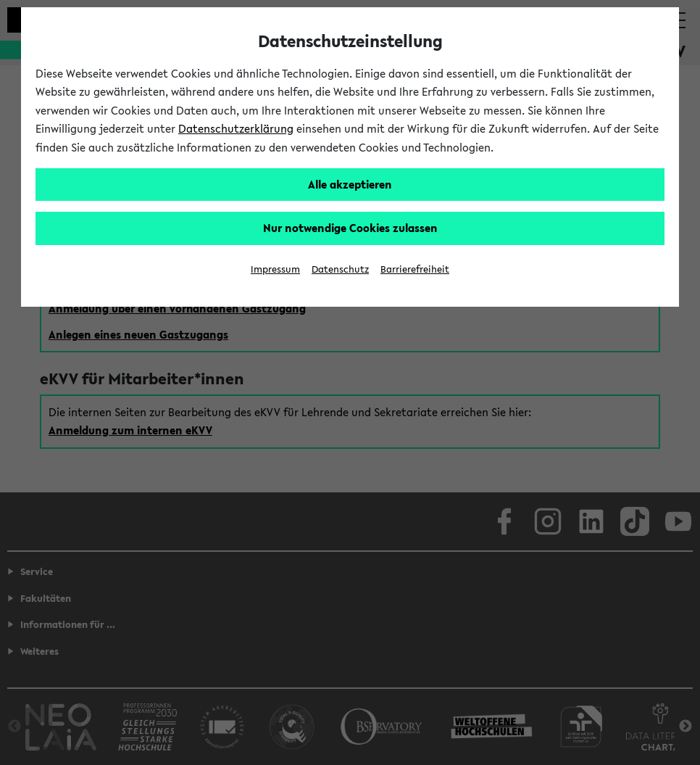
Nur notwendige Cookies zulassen (350, 228)
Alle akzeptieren (350, 184)
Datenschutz (340, 269)
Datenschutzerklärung (236, 128)
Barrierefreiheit (415, 269)
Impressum (275, 269)
